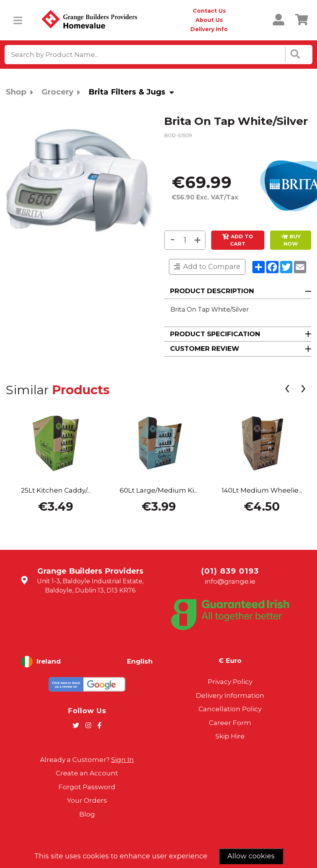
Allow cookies (251, 856)
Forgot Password (87, 787)
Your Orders (87, 800)
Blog (87, 814)
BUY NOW (291, 240)
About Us (209, 20)
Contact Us (209, 11)
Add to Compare (207, 267)
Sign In (123, 760)
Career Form (230, 723)
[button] (238, 291)
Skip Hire (230, 736)
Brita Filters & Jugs (127, 92)
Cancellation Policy (230, 709)
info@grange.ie (230, 581)
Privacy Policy (230, 682)
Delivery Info (209, 29)
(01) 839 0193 (230, 571)
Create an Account (87, 773)
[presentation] (287, 390)
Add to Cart (238, 240)
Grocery (58, 92)
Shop (16, 92)
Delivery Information (230, 695)
